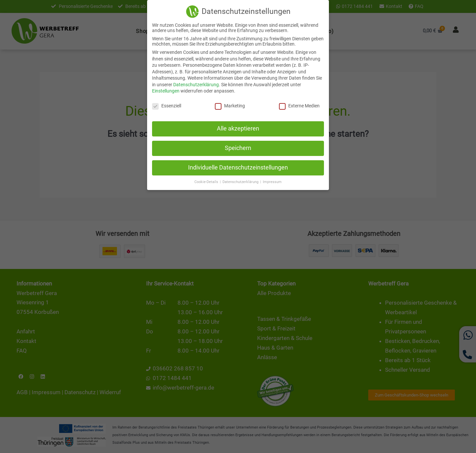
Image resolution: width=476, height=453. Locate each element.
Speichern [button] (238, 147)
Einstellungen (166, 90)
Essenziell (167, 105)
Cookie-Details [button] (207, 181)
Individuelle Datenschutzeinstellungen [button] (238, 167)
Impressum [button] (272, 181)
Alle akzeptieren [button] (238, 128)
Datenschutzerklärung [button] (241, 181)
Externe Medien (299, 105)
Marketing (230, 105)
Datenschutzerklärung (196, 84)
